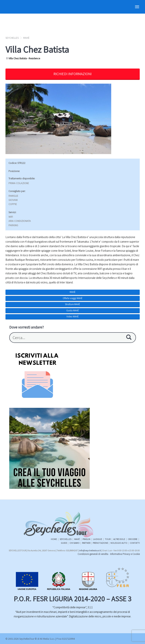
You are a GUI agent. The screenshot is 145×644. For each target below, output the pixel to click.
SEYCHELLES (12, 38)
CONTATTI (135, 543)
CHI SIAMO (74, 543)
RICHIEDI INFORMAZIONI (72, 74)
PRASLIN (87, 539)
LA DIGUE (98, 539)
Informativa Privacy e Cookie (125, 554)
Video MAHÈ (73, 317)
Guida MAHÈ (73, 310)
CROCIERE (133, 539)
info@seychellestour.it (90, 550)
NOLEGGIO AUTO (119, 543)
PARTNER (86, 543)
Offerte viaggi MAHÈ (73, 298)
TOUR (108, 539)
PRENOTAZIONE (100, 543)
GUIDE (64, 543)
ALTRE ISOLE (119, 539)
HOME (54, 539)
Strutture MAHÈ (72, 304)
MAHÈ (26, 38)
